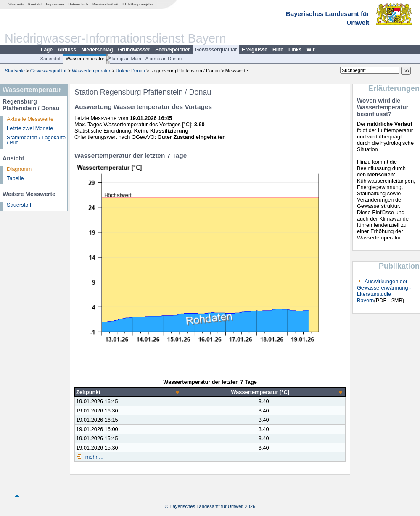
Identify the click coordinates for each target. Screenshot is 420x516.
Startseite (16, 4)
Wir (310, 50)
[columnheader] (128, 392)
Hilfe (278, 50)
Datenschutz (78, 4)
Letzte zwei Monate (30, 128)
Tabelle (15, 178)
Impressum (55, 4)
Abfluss (67, 50)
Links (295, 50)
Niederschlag (97, 50)
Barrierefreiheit (106, 4)
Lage (47, 50)
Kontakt (35, 4)
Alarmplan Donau (164, 59)
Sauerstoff (51, 59)
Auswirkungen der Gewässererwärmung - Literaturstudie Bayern (384, 291)
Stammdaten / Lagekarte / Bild (36, 140)
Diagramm (19, 169)
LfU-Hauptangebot (138, 4)
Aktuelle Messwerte (30, 119)
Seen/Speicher (173, 50)
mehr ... (94, 457)
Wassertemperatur (85, 59)
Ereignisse (255, 50)
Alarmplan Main (125, 59)
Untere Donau (130, 71)
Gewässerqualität (216, 50)
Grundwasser (134, 50)
